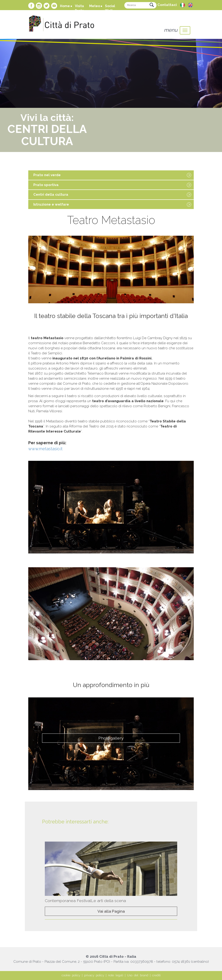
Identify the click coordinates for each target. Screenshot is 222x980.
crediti (156, 975)
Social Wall (110, 8)
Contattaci (167, 5)
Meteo (95, 6)
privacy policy (94, 975)
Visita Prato (79, 8)
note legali (116, 975)
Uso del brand (138, 975)
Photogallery (111, 738)
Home (65, 6)
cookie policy (71, 975)
